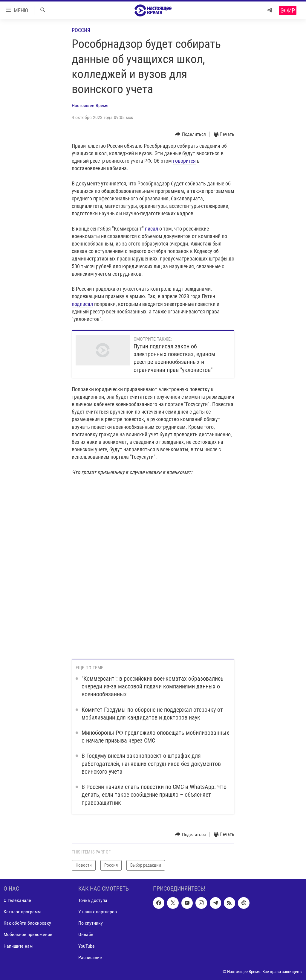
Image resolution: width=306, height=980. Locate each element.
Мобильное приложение (28, 934)
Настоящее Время (90, 105)
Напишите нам (18, 946)
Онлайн (86, 934)
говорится (184, 161)
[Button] (190, 134)
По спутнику (91, 923)
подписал (82, 304)
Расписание (90, 957)
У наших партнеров (98, 912)
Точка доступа (93, 900)
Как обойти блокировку (27, 923)
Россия (81, 30)
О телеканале (17, 900)
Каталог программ (22, 912)
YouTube (87, 946)
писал (152, 229)
